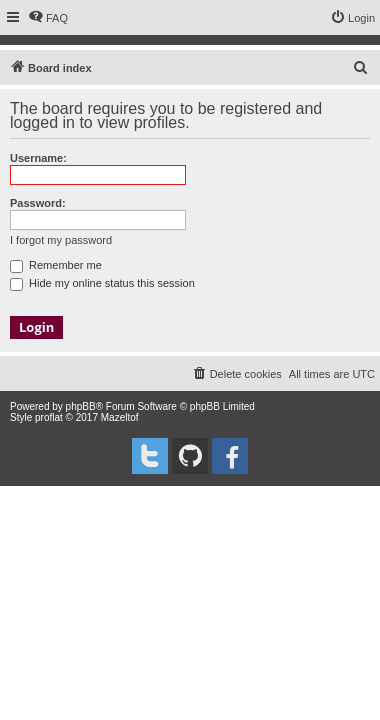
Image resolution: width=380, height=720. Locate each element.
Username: (38, 158)
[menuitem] (48, 18)
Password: (38, 203)
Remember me (56, 265)
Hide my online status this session (102, 283)
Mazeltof (120, 417)
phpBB (81, 406)
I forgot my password (61, 240)
